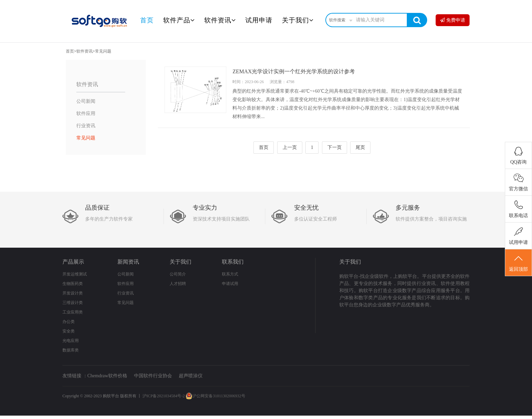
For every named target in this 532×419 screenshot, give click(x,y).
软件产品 (179, 20)
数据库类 (71, 350)
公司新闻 (86, 101)
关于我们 (298, 20)
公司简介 (178, 274)
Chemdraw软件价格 (107, 376)
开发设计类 (73, 293)
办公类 (69, 322)
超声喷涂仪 (191, 376)
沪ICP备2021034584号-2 (164, 396)
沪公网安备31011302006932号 (215, 396)
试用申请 (259, 20)
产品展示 (73, 262)
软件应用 (86, 113)
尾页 (360, 147)
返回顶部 (518, 263)
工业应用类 (73, 312)
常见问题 (103, 51)
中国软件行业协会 (153, 376)
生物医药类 (73, 284)
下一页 (335, 147)
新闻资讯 (128, 262)
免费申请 (453, 20)
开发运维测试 (75, 274)
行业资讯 (86, 126)
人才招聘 (178, 284)
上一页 (290, 147)
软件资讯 (220, 20)
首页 (147, 20)
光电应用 (71, 341)
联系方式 (230, 274)
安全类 (69, 331)
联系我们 (233, 262)
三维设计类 (73, 303)
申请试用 (230, 284)
